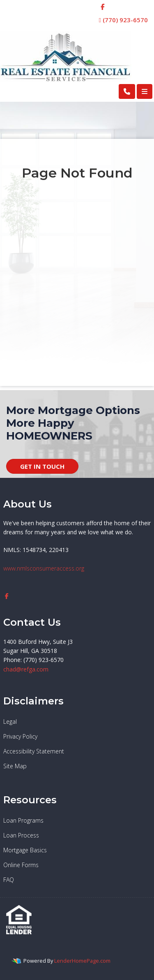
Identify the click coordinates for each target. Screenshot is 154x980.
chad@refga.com (26, 669)
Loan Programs (23, 820)
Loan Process (21, 835)
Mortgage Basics (25, 850)
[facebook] (102, 7)
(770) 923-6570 (123, 20)
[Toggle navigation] (145, 91)
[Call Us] (127, 91)
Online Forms (21, 865)
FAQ (9, 880)
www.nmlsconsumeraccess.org (44, 568)
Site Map (15, 766)
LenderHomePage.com (82, 961)
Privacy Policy (20, 736)
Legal (10, 722)
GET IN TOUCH (42, 466)
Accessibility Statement (34, 751)
